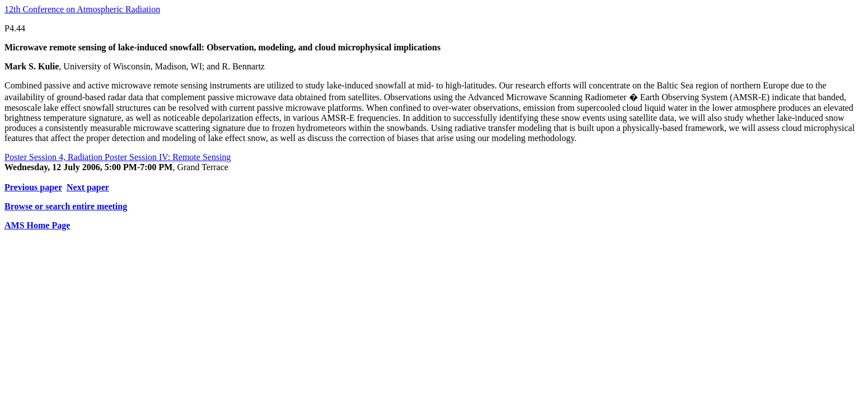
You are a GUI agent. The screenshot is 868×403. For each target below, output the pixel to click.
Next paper (88, 187)
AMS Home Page (37, 225)
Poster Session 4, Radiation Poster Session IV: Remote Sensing (118, 157)
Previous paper (33, 187)
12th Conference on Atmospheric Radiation (82, 9)
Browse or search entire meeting (66, 206)
